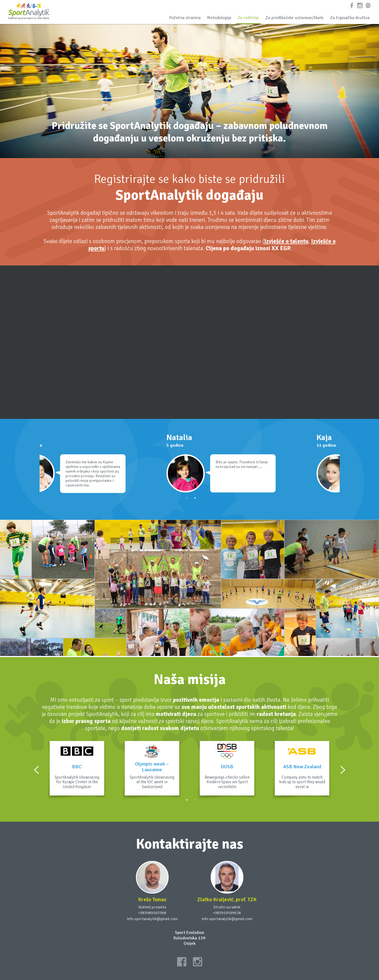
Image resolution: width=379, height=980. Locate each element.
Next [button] (343, 770)
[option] (115, 465)
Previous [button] (36, 770)
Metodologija (219, 18)
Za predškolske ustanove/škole (295, 18)
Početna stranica (185, 18)
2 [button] (195, 498)
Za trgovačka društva (350, 18)
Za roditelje (248, 18)
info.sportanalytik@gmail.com (152, 919)
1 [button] (187, 498)
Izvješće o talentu (286, 241)
